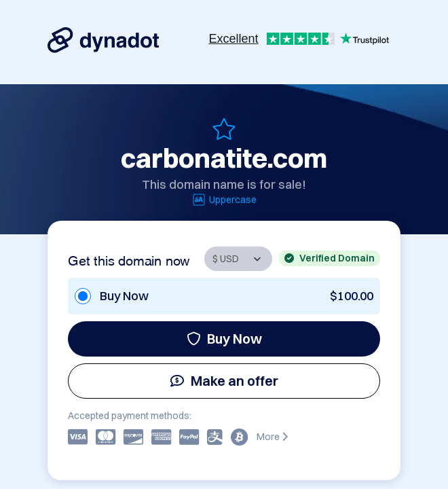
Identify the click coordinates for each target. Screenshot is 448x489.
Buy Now (224, 339)
